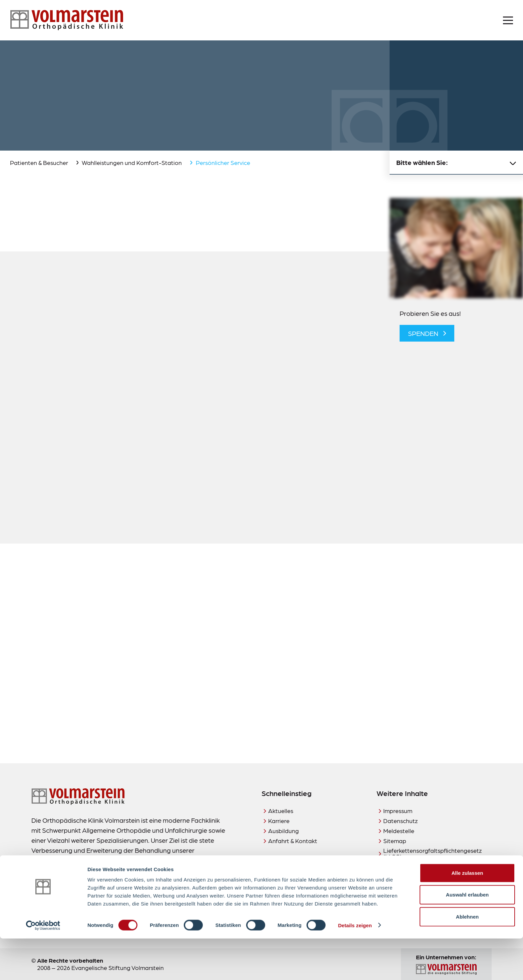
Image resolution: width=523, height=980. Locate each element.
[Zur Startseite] (67, 20)
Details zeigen (355, 967)
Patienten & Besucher (39, 162)
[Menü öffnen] (508, 20)
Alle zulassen (467, 914)
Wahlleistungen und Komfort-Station (132, 162)
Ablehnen (467, 958)
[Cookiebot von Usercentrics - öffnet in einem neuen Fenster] (43, 967)
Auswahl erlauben (467, 936)
